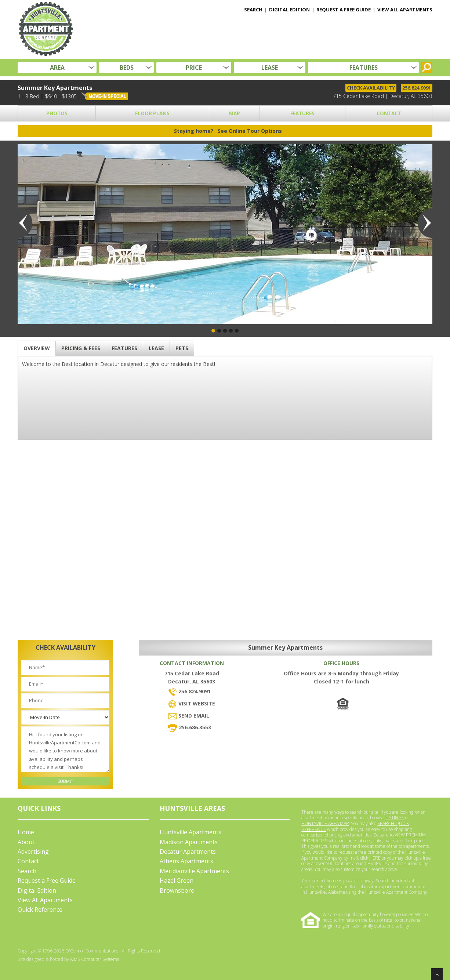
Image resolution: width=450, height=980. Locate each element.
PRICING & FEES (81, 348)
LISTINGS (395, 818)
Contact (28, 861)
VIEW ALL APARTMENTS (405, 10)
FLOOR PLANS (152, 113)
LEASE (270, 68)
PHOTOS (57, 113)
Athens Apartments (186, 861)
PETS (182, 348)
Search (27, 871)
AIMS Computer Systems (95, 959)
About (26, 842)
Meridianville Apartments (194, 871)
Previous (25, 223)
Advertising (33, 852)
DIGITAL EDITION (289, 10)
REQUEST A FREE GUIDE (344, 10)
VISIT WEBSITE (192, 703)
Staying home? (228, 131)
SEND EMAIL (189, 716)
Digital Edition (37, 890)
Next (425, 223)
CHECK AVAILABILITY (371, 88)
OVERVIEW (37, 348)
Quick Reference (40, 910)
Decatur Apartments (188, 852)
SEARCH (253, 10)
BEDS (127, 68)
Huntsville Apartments (190, 832)
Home (26, 832)
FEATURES (364, 68)
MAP (235, 113)
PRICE (194, 68)
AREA (57, 68)
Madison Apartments (189, 842)
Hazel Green (177, 881)
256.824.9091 (417, 88)
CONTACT (389, 113)
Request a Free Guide (47, 881)
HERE (375, 858)
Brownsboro (177, 890)
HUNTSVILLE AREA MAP (325, 823)
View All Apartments (45, 900)
